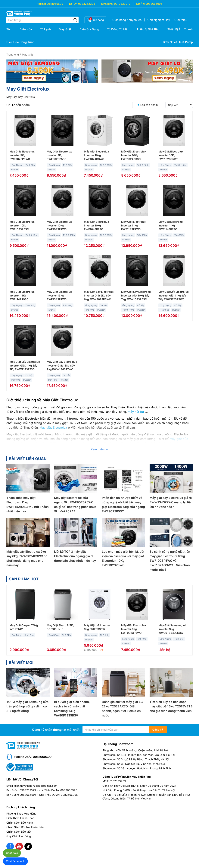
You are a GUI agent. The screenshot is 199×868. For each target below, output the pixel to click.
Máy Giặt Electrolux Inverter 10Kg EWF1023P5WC (171, 155)
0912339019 (122, 4)
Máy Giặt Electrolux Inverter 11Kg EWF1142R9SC (22, 295)
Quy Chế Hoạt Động (19, 836)
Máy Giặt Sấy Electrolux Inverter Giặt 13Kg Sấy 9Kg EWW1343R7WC (62, 365)
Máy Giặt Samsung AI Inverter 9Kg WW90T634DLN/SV (172, 629)
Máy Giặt (65, 29)
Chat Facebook (15, 861)
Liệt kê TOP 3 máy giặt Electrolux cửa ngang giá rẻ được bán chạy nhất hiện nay (75, 556)
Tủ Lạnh (45, 29)
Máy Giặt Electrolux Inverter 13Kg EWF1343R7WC (59, 295)
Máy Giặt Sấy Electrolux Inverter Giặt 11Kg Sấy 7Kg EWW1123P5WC (174, 295)
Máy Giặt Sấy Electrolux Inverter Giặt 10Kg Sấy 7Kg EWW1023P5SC (136, 295)
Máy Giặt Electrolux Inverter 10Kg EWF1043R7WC (59, 225)
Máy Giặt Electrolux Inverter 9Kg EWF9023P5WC (22, 155)
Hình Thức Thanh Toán (20, 818)
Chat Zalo (12, 853)
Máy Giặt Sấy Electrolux (21, 97)
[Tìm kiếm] (75, 20)
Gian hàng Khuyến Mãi (127, 20)
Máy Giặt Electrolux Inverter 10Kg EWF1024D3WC (96, 155)
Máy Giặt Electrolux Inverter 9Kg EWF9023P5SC (59, 155)
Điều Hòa (26, 29)
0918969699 (55, 4)
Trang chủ (13, 54)
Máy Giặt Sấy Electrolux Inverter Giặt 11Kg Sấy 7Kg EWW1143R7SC (25, 365)
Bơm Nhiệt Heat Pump (178, 42)
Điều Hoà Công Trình (20, 42)
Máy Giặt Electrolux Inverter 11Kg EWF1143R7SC (171, 225)
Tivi (9, 29)
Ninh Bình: (107, 4)
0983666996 (154, 4)
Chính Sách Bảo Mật (19, 832)
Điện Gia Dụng (89, 29)
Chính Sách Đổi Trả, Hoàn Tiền (25, 827)
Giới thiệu (181, 20)
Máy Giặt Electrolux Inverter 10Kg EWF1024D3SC (134, 155)
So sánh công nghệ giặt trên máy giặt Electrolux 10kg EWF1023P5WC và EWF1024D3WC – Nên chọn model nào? (170, 561)
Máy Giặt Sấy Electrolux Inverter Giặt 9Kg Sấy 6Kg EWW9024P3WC (99, 295)
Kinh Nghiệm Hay (158, 20)
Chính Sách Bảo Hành (20, 823)
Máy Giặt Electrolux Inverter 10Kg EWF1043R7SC (96, 225)
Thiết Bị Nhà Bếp (148, 29)
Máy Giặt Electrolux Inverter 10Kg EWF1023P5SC (22, 225)
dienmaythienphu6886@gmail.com (36, 786)
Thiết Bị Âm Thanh (180, 29)
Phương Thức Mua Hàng (21, 814)
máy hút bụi (136, 412)
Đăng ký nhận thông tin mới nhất (56, 730)
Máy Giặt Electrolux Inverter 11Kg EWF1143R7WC (134, 225)
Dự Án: (140, 4)
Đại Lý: (73, 4)
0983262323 (87, 4)
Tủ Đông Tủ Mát (118, 29)
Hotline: (41, 4)
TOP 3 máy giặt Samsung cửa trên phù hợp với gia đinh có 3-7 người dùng (27, 706)
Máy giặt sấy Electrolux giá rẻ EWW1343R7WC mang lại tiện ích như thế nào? (171, 502)
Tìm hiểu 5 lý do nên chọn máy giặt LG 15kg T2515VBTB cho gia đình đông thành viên (171, 706)
